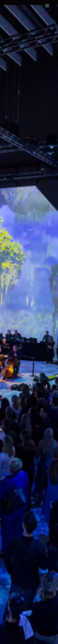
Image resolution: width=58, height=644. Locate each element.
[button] (49, 8)
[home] (24, 2)
